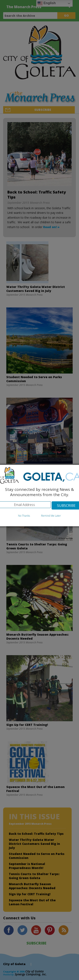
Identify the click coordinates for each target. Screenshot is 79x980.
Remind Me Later (51, 516)
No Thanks (24, 516)
